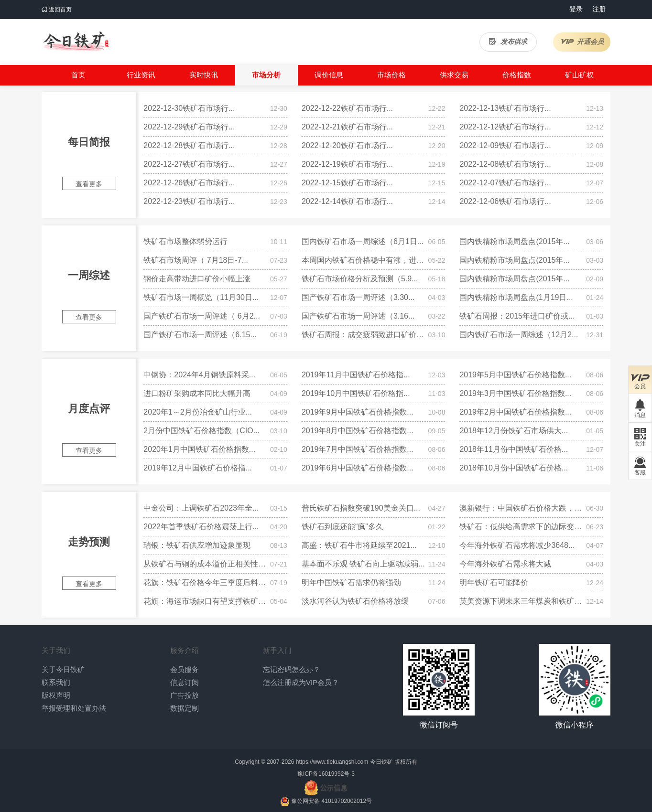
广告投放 (185, 695)
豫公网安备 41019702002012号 (331, 801)
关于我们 (56, 650)
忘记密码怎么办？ (292, 669)
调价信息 (329, 75)
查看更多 (89, 184)
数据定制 (185, 708)
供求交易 (454, 75)
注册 (599, 9)
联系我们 (56, 682)
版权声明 (56, 695)
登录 (576, 9)
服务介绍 (185, 650)
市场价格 (391, 75)
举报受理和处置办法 (74, 708)
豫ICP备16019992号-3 (326, 774)
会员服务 (185, 669)
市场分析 (266, 75)
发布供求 (508, 42)
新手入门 (277, 650)
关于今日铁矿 (63, 669)
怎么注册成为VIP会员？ (301, 682)
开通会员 (582, 42)
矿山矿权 (579, 75)
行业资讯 (141, 75)
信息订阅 (185, 682)
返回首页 (57, 10)
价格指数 (517, 75)
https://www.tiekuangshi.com (332, 762)
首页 (78, 75)
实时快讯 (204, 75)
